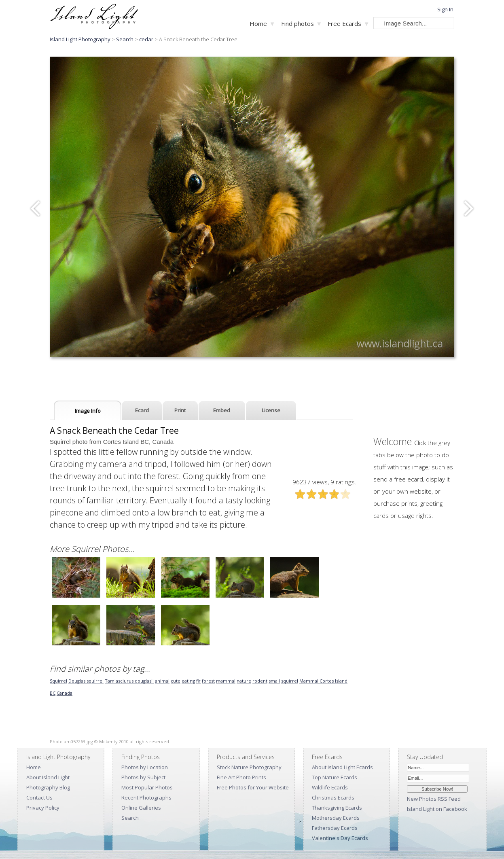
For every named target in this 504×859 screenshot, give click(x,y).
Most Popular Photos (147, 787)
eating (188, 681)
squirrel (290, 681)
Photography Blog (48, 787)
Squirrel (58, 681)
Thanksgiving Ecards (337, 808)
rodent (260, 681)
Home (258, 23)
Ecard (142, 410)
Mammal (309, 681)
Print (180, 410)
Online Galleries (141, 808)
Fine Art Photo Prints (241, 777)
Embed (222, 410)
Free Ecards (344, 23)
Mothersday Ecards (336, 818)
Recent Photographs (146, 797)
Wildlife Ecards (330, 787)
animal (162, 681)
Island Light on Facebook (437, 809)
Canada (65, 693)
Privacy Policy (43, 808)
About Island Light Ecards (342, 767)
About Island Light (48, 777)
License (271, 410)
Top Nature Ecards (335, 777)
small (274, 681)
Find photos (298, 23)
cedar (146, 39)
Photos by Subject (143, 777)
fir (198, 681)
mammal (226, 681)
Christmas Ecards (333, 797)
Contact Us (39, 797)
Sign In (445, 9)
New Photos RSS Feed (434, 799)
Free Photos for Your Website (253, 787)
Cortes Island (334, 681)
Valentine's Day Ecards (340, 838)
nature (244, 681)
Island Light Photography (80, 39)
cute (176, 681)
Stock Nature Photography (249, 767)
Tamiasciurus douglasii (129, 681)
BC (53, 693)
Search (130, 818)
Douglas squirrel (86, 681)
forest (208, 681)
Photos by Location (145, 767)
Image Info (88, 411)
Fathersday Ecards (335, 828)
